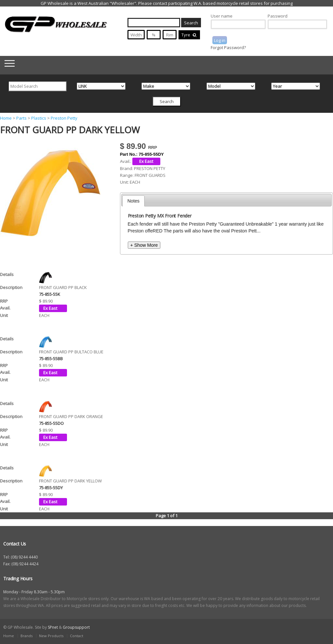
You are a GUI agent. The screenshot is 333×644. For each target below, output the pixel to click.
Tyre (189, 35)
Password (278, 16)
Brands (27, 636)
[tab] (133, 201)
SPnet (53, 627)
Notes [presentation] (133, 201)
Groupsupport (76, 627)
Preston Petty (64, 118)
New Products (51, 636)
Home (6, 118)
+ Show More (144, 245)
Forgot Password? (228, 47)
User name (222, 16)
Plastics (39, 118)
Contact (77, 636)
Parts (21, 118)
